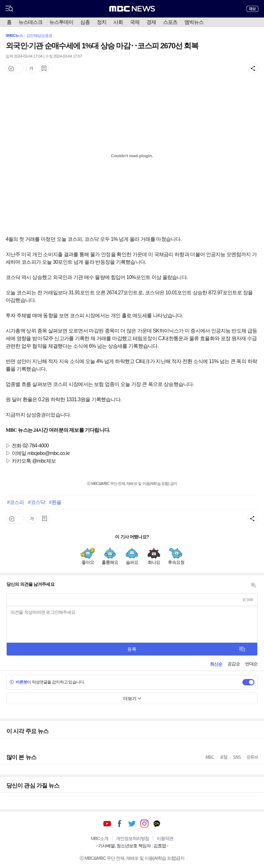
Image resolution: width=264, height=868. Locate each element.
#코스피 (15, 502)
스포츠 (170, 22)
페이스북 (120, 824)
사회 (118, 22)
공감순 (234, 664)
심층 (85, 22)
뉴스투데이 (61, 22)
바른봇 (18, 682)
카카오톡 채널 (157, 824)
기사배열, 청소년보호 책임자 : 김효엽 (132, 846)
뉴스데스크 (30, 22)
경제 (151, 22)
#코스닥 (36, 502)
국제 (135, 22)
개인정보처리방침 (132, 838)
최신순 (216, 664)
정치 (102, 22)
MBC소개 (99, 838)
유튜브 (107, 824)
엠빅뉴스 (194, 22)
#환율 (55, 502)
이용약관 (165, 838)
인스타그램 (144, 824)
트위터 (132, 824)
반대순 (251, 664)
